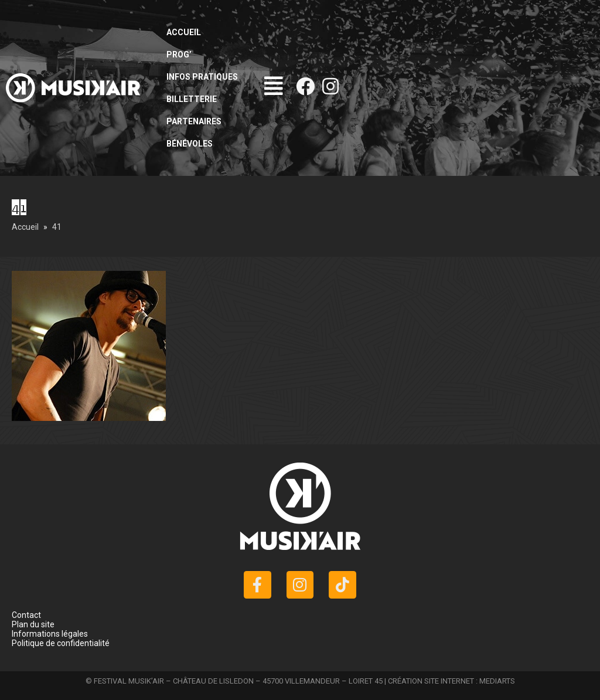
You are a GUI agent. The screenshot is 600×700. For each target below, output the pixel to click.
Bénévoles (190, 144)
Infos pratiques (202, 77)
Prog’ (179, 55)
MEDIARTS (497, 681)
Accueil (184, 32)
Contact (26, 615)
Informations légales (50, 634)
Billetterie (192, 99)
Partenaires (194, 121)
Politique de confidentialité (61, 643)
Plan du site (33, 624)
